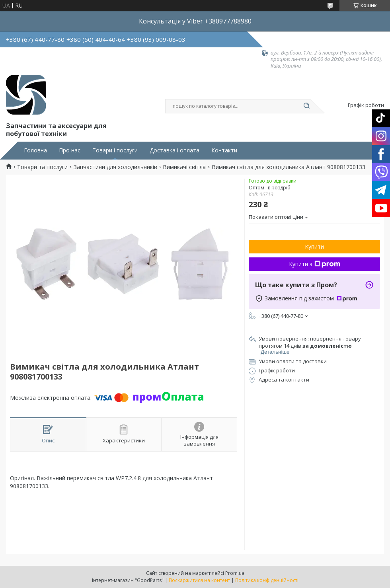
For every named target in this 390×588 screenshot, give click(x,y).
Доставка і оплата (175, 150)
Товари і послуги (115, 150)
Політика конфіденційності (267, 580)
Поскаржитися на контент (199, 580)
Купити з (315, 264)
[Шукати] (306, 106)
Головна (35, 150)
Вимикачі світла (184, 167)
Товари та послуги (42, 167)
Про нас (70, 150)
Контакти (224, 150)
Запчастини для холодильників (115, 167)
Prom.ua (235, 573)
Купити (314, 246)
